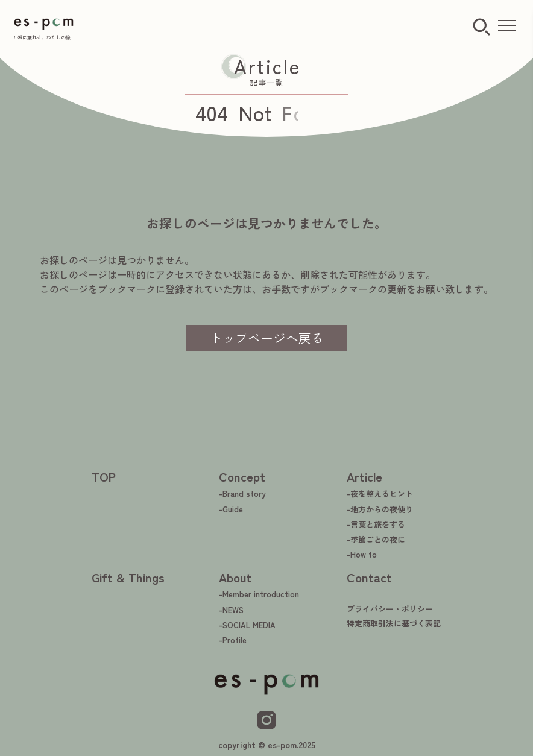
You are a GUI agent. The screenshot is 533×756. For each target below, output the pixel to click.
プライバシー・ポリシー (390, 609)
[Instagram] (266, 720)
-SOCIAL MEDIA (247, 625)
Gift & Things (128, 577)
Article (364, 477)
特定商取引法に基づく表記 (394, 623)
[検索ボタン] (481, 27)
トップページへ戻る (267, 338)
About (235, 577)
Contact (369, 577)
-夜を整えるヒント (380, 493)
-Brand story (242, 493)
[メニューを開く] (507, 26)
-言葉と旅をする (376, 524)
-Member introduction (259, 594)
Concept (242, 477)
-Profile (233, 640)
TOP (104, 477)
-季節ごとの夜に (376, 539)
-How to (362, 554)
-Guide (231, 509)
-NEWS (231, 610)
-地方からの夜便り (380, 509)
